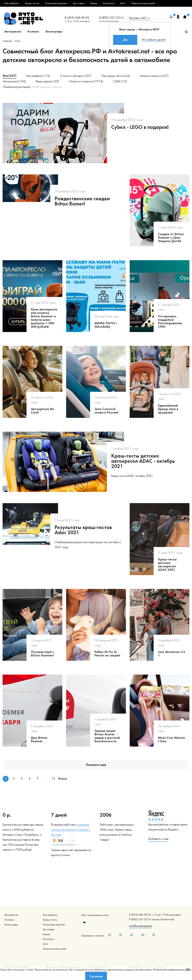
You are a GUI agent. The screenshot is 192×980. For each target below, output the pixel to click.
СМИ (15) (120, 81)
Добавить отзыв (158, 839)
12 (53, 779)
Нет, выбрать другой (154, 40)
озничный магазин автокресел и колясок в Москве (71, 830)
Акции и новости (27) (154, 76)
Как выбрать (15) (38, 76)
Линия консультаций (33, 87)
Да (125, 40)
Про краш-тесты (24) (116, 76)
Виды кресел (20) (47, 81)
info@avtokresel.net (140, 926)
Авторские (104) (14, 81)
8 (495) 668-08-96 (77, 18)
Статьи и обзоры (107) (76, 76)
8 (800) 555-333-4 (111, 18)
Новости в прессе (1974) (86, 81)
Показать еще (96, 765)
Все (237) (10, 76)
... (45, 779)
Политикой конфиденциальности (172, 970)
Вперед (61, 779)
